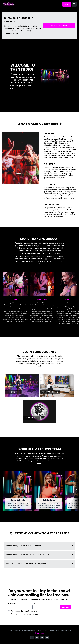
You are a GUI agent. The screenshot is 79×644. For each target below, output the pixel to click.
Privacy (46, 630)
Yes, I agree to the (24, 611)
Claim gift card (66, 630)
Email (36, 603)
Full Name (12, 603)
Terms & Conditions (30, 611)
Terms (39, 630)
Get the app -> (40, 633)
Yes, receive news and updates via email (25, 614)
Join (67, 4)
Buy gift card (55, 630)
